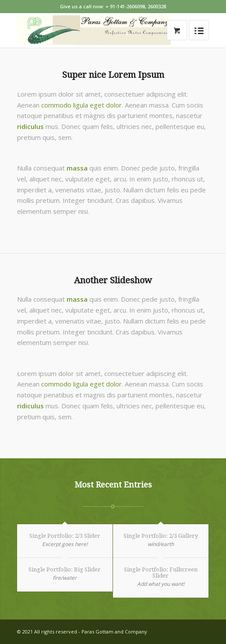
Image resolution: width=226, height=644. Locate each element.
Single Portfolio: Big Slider (65, 569)
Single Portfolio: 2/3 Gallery (161, 536)
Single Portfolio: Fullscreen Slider (161, 573)
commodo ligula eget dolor (81, 105)
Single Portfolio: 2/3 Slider (65, 536)
